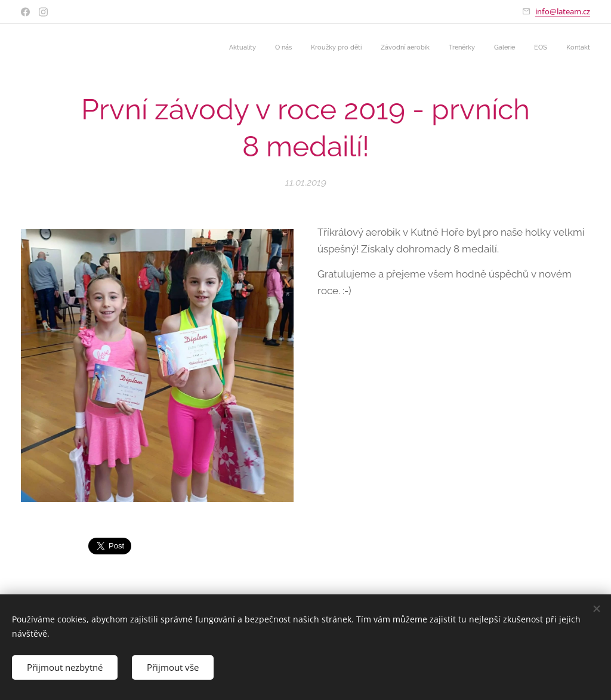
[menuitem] (460, 48)
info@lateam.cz (563, 11)
